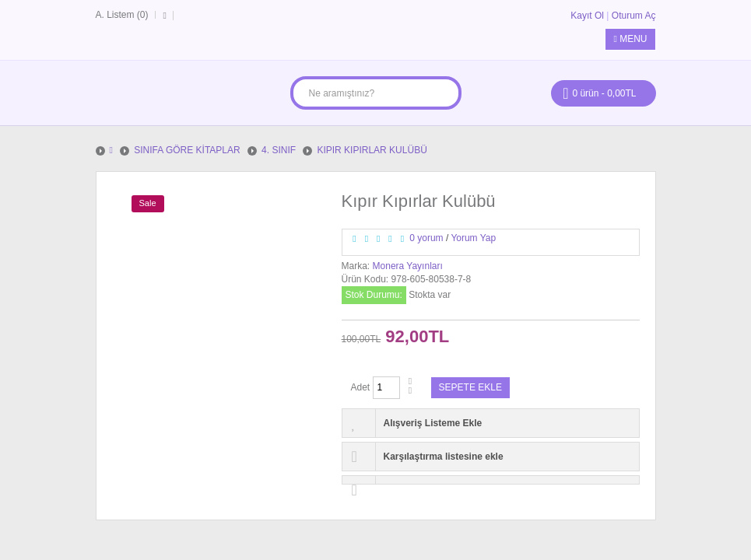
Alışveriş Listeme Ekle (433, 423)
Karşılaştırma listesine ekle (444, 457)
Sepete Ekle (470, 387)
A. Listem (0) (122, 15)
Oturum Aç (634, 16)
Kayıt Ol (587, 16)
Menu (630, 39)
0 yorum (426, 238)
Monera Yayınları (408, 266)
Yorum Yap (473, 238)
